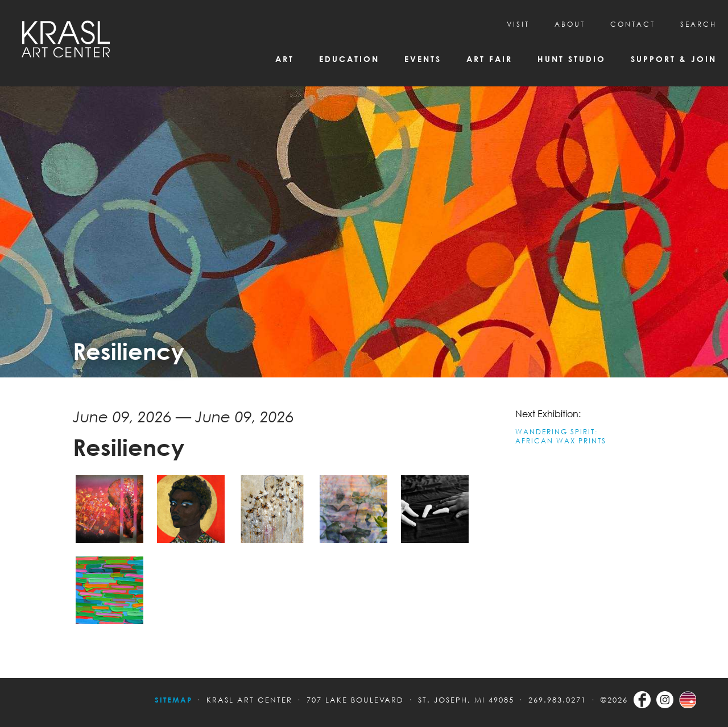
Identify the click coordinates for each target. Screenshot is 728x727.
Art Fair (489, 59)
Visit (518, 24)
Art (285, 59)
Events (423, 59)
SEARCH (698, 24)
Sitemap (173, 700)
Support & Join (674, 59)
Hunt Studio (572, 59)
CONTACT (633, 24)
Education (349, 59)
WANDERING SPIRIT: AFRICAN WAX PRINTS (561, 436)
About (570, 24)
